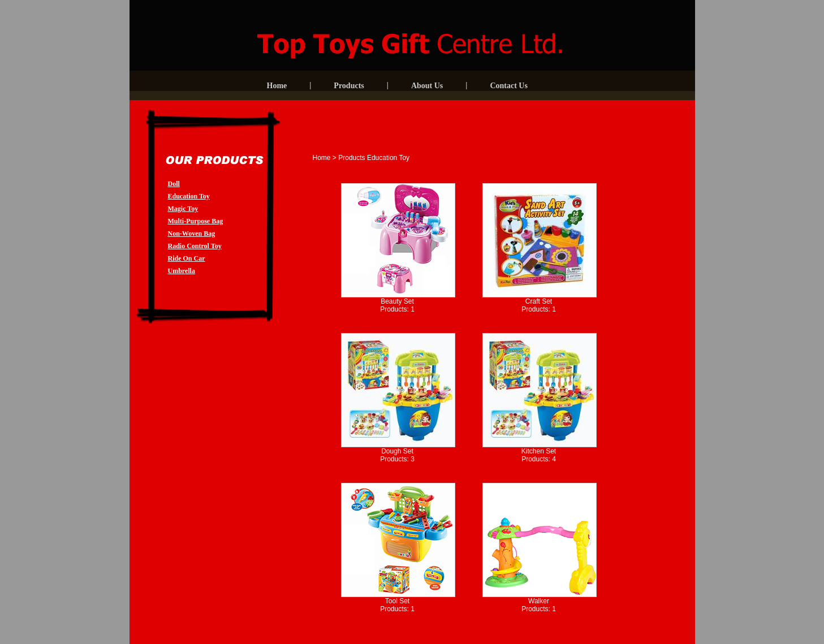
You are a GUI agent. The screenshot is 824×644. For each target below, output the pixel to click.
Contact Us (509, 86)
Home (277, 86)
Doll (174, 184)
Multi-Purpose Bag (196, 221)
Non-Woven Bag (192, 234)
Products (349, 86)
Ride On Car (187, 258)
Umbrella (182, 271)
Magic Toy (183, 209)
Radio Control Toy (195, 246)
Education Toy (189, 196)
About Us (427, 86)
